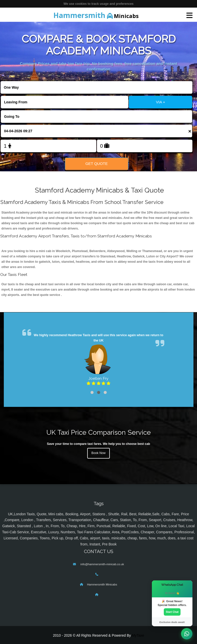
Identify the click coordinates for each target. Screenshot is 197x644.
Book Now (99, 453)
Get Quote (97, 164)
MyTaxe (138, 635)
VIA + (160, 102)
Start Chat (172, 612)
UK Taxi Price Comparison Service (99, 432)
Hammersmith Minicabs (102, 584)
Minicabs (96, 15)
